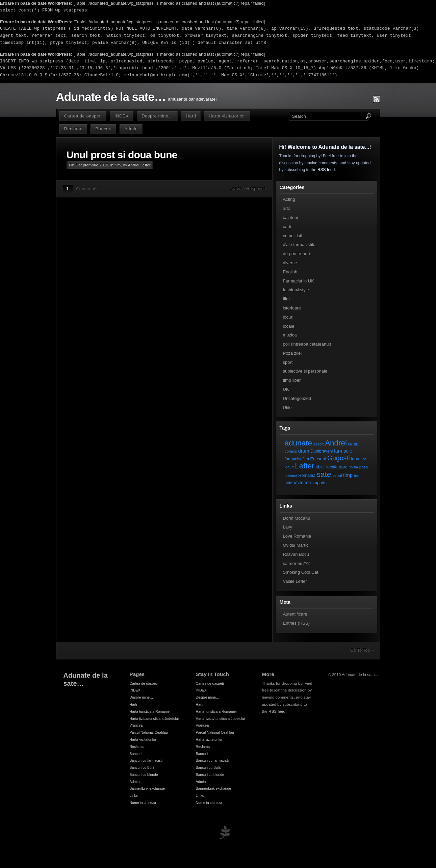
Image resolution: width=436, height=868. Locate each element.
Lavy (288, 527)
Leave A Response (248, 188)
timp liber (292, 380)
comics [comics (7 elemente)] (291, 451)
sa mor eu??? (297, 563)
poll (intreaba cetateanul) (307, 344)
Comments (87, 189)
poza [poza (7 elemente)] (364, 467)
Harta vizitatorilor (227, 116)
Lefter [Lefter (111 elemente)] (305, 466)
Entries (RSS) (296, 623)
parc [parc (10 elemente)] (343, 467)
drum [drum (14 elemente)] (304, 451)
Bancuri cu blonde (144, 775)
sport (288, 362)
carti (287, 227)
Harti (191, 116)
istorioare (292, 308)
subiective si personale (305, 371)
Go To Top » (362, 650)
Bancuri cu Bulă (142, 767)
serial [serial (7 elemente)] (337, 475)
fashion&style (296, 290)
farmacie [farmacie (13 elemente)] (343, 451)
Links (134, 795)
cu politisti (293, 236)
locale (289, 326)
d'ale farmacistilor (300, 245)
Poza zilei (292, 353)
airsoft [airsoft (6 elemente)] (319, 444)
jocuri (288, 317)
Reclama (73, 129)
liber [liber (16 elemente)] (320, 467)
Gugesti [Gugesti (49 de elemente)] (338, 458)
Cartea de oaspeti (83, 116)
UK (286, 389)
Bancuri (103, 129)
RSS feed (326, 170)
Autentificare (295, 614)
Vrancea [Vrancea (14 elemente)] (302, 483)
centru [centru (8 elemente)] (354, 444)
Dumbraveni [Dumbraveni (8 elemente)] (322, 451)
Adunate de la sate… (111, 97)
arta (287, 208)
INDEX (122, 116)
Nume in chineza (143, 803)
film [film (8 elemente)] (306, 459)
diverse (290, 263)
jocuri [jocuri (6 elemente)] (289, 467)
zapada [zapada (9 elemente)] (320, 483)
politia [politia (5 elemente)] (353, 467)
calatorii (291, 218)
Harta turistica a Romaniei (150, 711)
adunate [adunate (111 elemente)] (299, 443)
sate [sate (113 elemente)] (324, 474)
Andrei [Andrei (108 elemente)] (336, 443)
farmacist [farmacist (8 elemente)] (293, 459)
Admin (131, 129)
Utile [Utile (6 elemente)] (289, 483)
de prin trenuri (297, 254)
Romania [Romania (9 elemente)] (307, 475)
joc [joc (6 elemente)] (364, 459)
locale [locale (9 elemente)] (332, 467)
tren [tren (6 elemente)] (357, 476)
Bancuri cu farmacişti (146, 760)
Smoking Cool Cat (301, 572)
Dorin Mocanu (297, 518)
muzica (290, 335)
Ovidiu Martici (296, 545)
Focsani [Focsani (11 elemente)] (318, 459)
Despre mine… (157, 116)
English (290, 272)
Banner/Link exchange (147, 788)
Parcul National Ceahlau (149, 732)
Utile (287, 408)
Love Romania (297, 536)
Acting (289, 199)
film (118, 165)
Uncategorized (297, 398)
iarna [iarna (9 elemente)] (356, 459)
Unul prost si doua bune (122, 155)
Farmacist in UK (299, 281)
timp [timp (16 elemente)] (348, 475)
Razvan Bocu (296, 554)
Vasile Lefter (295, 581)
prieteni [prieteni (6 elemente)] (291, 476)
